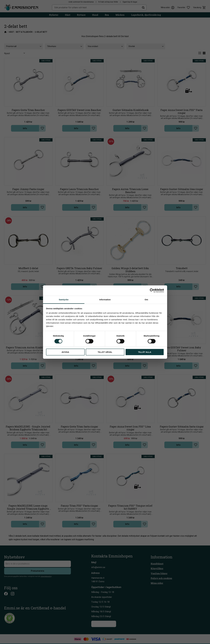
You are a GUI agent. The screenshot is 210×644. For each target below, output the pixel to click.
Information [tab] (105, 299)
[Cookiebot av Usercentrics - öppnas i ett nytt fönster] (152, 291)
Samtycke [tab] (64, 299)
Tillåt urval (105, 352)
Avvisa (65, 352)
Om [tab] (146, 299)
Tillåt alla (145, 352)
